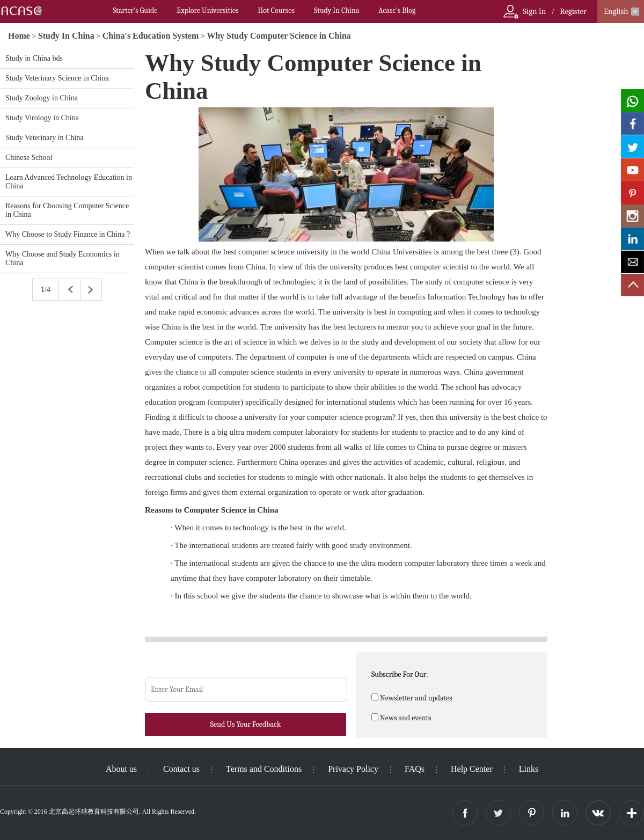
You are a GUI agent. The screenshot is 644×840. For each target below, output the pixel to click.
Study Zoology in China (42, 98)
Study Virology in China (42, 118)
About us (121, 769)
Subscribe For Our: (400, 674)
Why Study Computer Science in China (279, 36)
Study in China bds (34, 58)
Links (529, 769)
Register (573, 11)
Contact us (181, 769)
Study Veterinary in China (45, 138)
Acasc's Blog (397, 10)
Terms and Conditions (264, 769)
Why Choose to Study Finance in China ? (68, 234)
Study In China (336, 10)
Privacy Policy (353, 769)
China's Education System (151, 36)
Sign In (534, 11)
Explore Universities (207, 10)
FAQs (415, 769)
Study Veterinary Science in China (57, 78)
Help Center (472, 769)
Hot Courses (276, 10)
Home (19, 36)
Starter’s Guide (135, 10)
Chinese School (29, 158)
